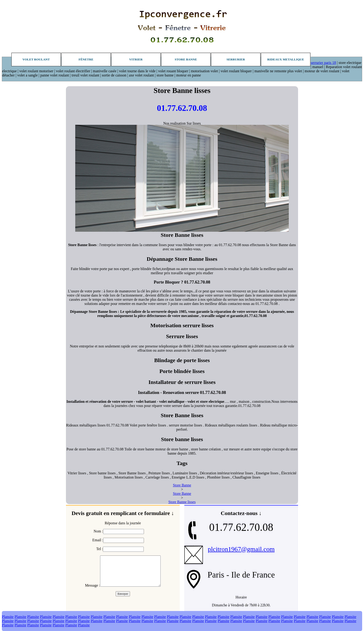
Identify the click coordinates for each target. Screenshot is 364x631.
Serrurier (236, 59)
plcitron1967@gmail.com (241, 549)
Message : (92, 585)
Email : (98, 540)
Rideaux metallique (286, 59)
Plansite (8, 617)
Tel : (100, 549)
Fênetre (86, 59)
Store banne (186, 59)
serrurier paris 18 (323, 63)
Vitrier (136, 59)
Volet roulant (36, 59)
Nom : (98, 531)
